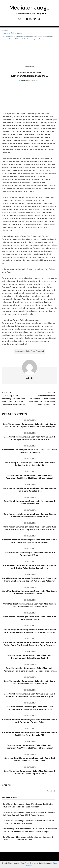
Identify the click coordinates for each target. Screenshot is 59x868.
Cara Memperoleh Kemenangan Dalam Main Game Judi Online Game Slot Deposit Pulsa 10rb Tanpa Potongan (30, 644)
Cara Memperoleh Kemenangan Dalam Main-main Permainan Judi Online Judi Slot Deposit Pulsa (29, 708)
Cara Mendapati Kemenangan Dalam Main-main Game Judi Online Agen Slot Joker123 (29, 464)
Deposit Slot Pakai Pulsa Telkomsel (30, 351)
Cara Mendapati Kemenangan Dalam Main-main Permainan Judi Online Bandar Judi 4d (29, 657)
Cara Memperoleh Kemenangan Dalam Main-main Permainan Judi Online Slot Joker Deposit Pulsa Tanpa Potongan (29, 670)
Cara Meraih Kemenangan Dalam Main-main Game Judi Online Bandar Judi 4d (30, 618)
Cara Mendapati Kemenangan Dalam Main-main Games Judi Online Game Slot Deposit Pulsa (29, 605)
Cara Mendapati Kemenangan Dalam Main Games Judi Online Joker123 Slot (30, 554)
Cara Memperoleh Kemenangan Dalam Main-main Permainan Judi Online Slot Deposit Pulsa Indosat (29, 477)
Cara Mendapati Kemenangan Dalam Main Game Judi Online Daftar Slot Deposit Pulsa (30, 759)
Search (6, 785)
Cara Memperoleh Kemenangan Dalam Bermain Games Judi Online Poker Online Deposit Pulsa (30, 515)
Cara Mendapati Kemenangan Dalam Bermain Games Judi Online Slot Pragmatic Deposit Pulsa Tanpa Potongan (30, 580)
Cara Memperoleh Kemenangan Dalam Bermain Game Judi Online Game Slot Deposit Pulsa (30, 682)
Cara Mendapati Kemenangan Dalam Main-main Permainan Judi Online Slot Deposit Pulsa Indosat (29, 747)
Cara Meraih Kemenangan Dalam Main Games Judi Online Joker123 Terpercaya (30, 451)
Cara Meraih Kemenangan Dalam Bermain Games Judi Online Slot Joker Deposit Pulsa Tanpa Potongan (29, 695)
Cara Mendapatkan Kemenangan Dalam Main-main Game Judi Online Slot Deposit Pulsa (29, 721)
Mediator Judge (29, 8)
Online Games (29, 67)
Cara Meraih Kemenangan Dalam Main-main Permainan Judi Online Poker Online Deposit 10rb (29, 567)
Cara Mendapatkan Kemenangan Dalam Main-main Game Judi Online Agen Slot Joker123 (29, 734)
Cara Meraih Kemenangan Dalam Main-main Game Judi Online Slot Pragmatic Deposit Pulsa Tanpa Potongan (30, 528)
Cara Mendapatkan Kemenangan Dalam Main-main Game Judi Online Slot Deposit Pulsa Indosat (29, 541)
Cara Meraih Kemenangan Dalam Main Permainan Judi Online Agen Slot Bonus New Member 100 (30, 438)
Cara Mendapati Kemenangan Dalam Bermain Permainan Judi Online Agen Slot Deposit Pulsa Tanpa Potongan (29, 631)
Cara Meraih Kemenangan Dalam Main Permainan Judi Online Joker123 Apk (30, 502)
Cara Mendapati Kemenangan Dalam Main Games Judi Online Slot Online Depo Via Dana (30, 772)
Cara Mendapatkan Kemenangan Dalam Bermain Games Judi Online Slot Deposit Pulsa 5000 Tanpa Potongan (30, 425)
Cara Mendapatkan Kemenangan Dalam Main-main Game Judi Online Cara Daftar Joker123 (29, 592)
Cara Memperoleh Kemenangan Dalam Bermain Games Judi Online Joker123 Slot (30, 490)
